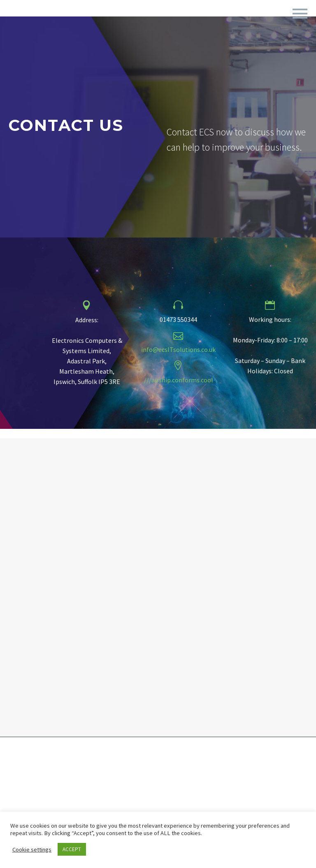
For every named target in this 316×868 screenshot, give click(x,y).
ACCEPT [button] (72, 849)
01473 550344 (178, 319)
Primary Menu (300, 14)
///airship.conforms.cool (179, 380)
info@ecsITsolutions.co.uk (178, 349)
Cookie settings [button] (32, 849)
